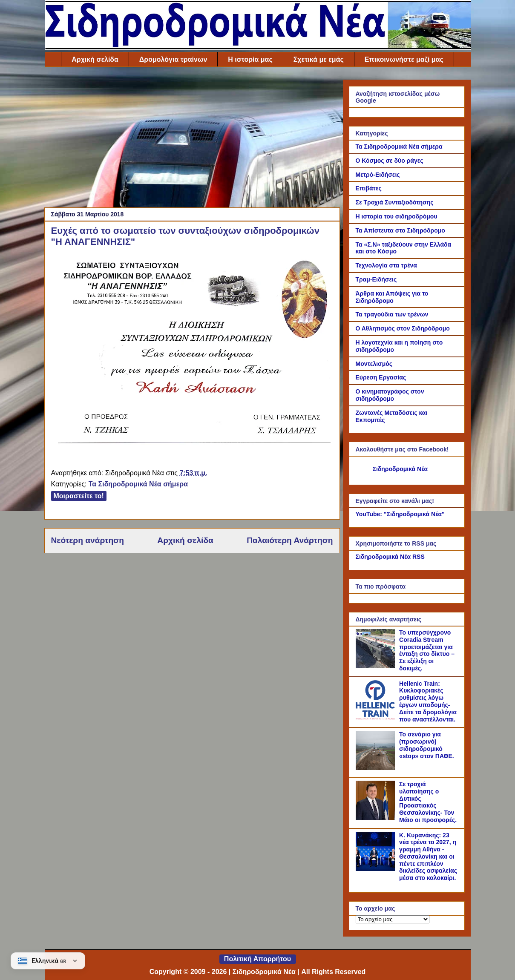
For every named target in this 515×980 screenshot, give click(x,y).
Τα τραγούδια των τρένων (392, 314)
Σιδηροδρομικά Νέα (400, 469)
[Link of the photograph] (194, 443)
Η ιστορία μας (250, 59)
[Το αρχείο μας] (393, 919)
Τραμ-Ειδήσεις (376, 279)
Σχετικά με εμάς (319, 59)
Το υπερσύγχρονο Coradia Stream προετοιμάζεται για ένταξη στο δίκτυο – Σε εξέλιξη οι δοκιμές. (427, 650)
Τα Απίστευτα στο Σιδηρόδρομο (400, 230)
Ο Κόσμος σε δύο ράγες (390, 161)
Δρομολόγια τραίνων (173, 59)
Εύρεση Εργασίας (381, 377)
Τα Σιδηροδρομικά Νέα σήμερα (138, 484)
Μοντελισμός (374, 364)
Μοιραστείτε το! (79, 496)
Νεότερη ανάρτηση (88, 540)
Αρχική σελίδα (95, 59)
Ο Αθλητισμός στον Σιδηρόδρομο (403, 328)
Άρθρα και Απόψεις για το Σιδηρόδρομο (392, 297)
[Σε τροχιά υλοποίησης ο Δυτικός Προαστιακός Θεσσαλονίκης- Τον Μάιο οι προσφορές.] (377, 818)
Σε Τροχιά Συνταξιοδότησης (395, 202)
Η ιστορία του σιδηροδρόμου (397, 216)
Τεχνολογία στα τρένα (386, 265)
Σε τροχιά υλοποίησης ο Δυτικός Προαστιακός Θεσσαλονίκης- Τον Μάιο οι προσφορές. (428, 802)
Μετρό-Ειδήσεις (378, 175)
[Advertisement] (192, 139)
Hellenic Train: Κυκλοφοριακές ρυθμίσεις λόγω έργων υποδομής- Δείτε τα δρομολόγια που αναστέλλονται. (428, 701)
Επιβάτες (369, 188)
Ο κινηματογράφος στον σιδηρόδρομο (390, 395)
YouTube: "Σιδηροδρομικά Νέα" (400, 514)
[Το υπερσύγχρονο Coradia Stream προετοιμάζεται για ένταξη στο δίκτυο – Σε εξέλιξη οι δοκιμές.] (377, 666)
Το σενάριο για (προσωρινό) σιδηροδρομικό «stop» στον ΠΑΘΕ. (427, 745)
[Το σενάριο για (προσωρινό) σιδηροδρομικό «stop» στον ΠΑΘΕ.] (377, 768)
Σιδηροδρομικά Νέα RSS (390, 557)
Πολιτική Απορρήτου (257, 959)
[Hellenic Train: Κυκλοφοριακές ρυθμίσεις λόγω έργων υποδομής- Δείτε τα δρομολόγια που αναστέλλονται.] (377, 717)
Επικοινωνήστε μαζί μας (404, 59)
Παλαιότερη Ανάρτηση (290, 540)
